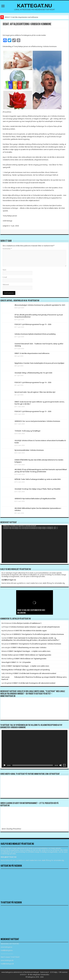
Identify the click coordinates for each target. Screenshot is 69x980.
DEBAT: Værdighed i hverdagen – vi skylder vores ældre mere (30, 651)
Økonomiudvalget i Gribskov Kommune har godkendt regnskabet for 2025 (40, 305)
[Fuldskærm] (64, 765)
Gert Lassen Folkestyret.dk (13, 677)
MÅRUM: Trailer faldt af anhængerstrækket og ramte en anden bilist (38, 479)
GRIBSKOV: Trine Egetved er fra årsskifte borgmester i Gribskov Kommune (39, 634)
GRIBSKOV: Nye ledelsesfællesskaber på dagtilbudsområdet (35, 499)
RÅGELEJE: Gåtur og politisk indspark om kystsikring (32, 670)
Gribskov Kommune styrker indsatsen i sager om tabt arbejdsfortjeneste (35, 627)
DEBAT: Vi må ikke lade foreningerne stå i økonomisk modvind (35, 673)
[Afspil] (5, 765)
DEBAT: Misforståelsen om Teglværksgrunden (36, 655)
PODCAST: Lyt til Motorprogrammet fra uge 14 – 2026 (33, 382)
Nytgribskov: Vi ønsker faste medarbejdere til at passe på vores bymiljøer (39, 363)
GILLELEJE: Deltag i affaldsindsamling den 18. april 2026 (33, 373)
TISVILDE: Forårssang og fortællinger (28, 431)
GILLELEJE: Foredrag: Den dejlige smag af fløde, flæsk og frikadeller (38, 489)
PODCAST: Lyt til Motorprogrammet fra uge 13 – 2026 (33, 411)
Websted (6, 285)
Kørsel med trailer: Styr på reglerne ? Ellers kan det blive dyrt (35, 392)
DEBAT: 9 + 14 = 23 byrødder (21, 662)
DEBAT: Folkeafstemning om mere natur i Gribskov (29, 648)
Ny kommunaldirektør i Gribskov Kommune (29, 450)
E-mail (5, 277)
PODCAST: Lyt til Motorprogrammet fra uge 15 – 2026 (33, 324)
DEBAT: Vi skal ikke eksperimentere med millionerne (21, 17)
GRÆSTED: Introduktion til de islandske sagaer (31, 631)
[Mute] (61, 765)
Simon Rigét (6, 662)
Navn (4, 270)
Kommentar (7, 249)
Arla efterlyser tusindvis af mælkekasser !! (27, 623)
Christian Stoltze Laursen (10, 655)
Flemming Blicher (7, 670)
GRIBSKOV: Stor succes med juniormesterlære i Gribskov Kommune (37, 421)
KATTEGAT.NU (34, 6)
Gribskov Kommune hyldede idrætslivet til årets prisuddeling (35, 334)
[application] (34, 544)
